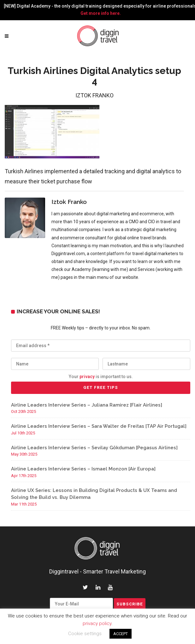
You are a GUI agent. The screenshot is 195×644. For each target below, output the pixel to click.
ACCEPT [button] (121, 634)
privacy (87, 377)
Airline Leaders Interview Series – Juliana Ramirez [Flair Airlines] (87, 405)
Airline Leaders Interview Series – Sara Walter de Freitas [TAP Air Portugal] (99, 426)
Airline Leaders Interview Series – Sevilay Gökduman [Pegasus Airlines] (94, 448)
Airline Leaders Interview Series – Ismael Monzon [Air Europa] (83, 469)
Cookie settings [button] (85, 634)
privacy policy (97, 623)
